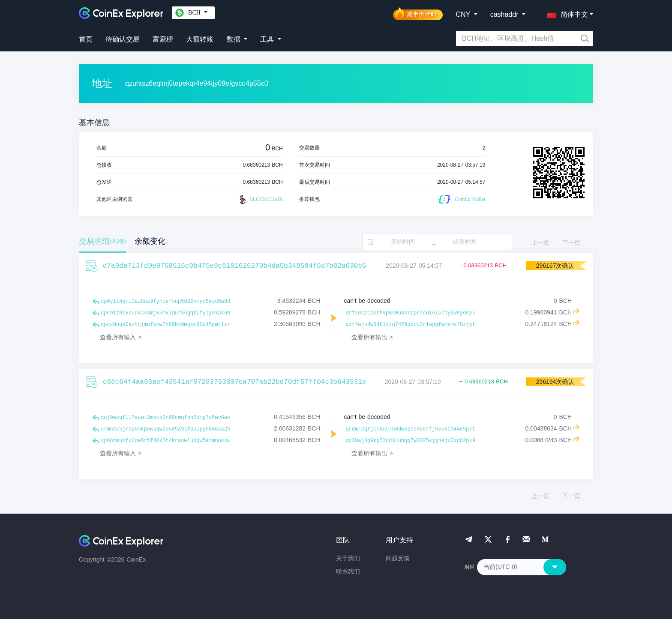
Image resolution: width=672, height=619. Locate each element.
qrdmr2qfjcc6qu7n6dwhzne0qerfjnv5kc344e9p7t (411, 429)
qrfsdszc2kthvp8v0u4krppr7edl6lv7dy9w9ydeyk (411, 313)
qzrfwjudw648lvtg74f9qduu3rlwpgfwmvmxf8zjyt (411, 325)
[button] (566, 13)
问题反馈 (398, 558)
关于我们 (348, 558)
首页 (86, 39)
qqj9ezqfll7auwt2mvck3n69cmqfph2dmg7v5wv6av (165, 418)
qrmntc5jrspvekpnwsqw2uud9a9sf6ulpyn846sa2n (165, 429)
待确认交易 (123, 39)
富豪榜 (163, 39)
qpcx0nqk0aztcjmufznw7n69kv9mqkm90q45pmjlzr (165, 325)
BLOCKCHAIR (260, 200)
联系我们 (348, 571)
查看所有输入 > (121, 337)
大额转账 (200, 39)
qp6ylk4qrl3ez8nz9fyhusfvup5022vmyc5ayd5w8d (165, 302)
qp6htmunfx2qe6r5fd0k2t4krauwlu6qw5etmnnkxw (165, 441)
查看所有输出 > (372, 337)
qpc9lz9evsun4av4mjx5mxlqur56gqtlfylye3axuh (165, 313)
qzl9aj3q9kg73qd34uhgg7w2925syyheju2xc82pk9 (411, 441)
